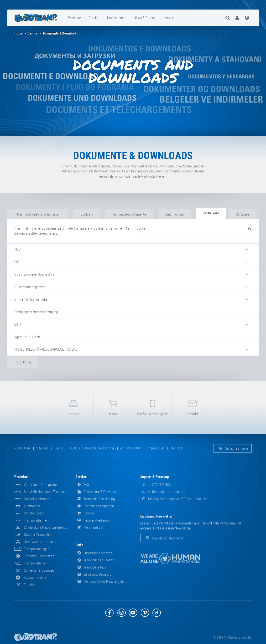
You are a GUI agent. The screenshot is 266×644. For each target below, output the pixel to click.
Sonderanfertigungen (39, 570)
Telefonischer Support (153, 407)
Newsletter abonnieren (164, 538)
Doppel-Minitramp (37, 499)
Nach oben (22, 448)
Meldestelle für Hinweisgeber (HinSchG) (108, 582)
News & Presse (145, 18)
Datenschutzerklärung (98, 448)
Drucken (74, 407)
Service (94, 18)
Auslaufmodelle (35, 578)
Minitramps (32, 506)
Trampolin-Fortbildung (95, 499)
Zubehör (25, 585)
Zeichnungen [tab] (175, 214)
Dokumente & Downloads (97, 492)
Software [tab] (243, 214)
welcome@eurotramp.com (163, 492)
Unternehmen (117, 18)
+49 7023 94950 (156, 485)
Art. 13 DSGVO (131, 448)
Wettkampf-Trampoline (40, 485)
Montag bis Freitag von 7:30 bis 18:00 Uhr (174, 499)
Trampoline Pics (91, 567)
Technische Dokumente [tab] (129, 214)
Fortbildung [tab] (23, 362)
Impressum (156, 448)
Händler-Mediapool (93, 520)
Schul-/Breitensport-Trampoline (46, 492)
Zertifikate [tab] (211, 213)
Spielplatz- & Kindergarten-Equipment (50, 528)
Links (79, 545)
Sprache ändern (233, 448)
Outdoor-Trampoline (38, 535)
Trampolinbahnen (36, 520)
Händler (113, 407)
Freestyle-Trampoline (39, 556)
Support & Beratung (155, 477)
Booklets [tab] (87, 214)
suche (59, 448)
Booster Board (34, 513)
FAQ (82, 485)
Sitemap (42, 448)
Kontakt (169, 18)
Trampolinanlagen (37, 549)
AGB (73, 448)
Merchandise (89, 528)
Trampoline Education (95, 560)
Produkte (74, 18)
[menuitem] (75, 18)
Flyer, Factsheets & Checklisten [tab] (38, 214)
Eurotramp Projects (93, 574)
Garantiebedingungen (95, 506)
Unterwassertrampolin (40, 542)
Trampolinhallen (35, 563)
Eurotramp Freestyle (94, 553)
